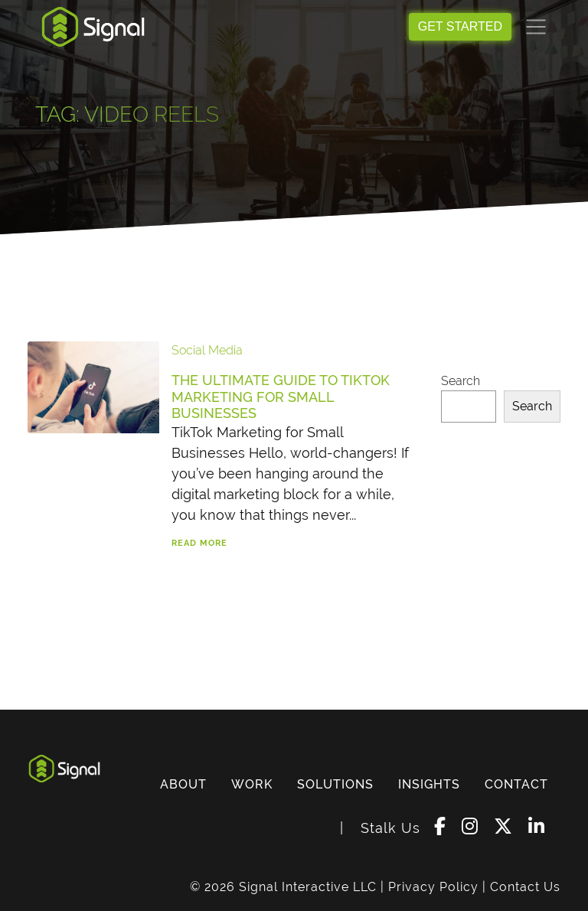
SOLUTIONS (335, 784)
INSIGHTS (429, 784)
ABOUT (183, 784)
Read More (199, 543)
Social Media (207, 350)
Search (461, 381)
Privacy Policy (433, 887)
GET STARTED (460, 26)
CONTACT (516, 784)
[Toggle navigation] (536, 27)
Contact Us (525, 887)
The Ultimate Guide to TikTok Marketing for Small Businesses (281, 397)
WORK (252, 784)
